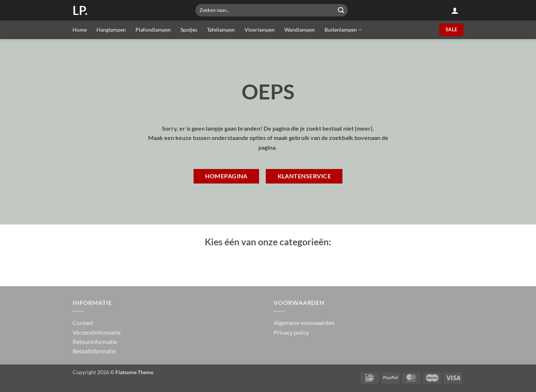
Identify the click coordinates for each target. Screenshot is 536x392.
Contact (83, 323)
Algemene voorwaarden (304, 323)
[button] (455, 10)
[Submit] (341, 10)
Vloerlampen (260, 30)
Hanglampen (111, 30)
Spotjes (189, 30)
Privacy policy (291, 332)
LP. (80, 10)
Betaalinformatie (94, 351)
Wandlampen (300, 30)
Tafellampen (221, 30)
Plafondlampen (153, 30)
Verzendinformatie (97, 332)
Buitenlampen (343, 30)
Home (80, 30)
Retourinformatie (95, 342)
